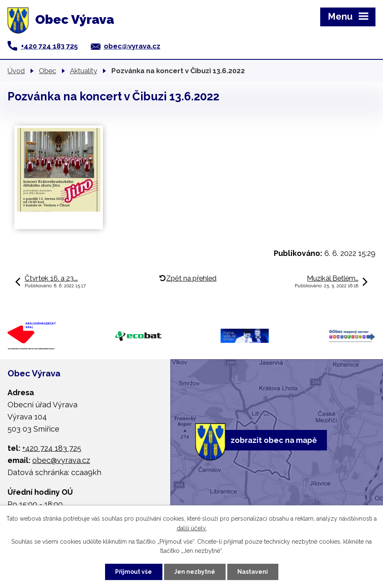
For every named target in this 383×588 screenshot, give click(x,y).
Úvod (16, 71)
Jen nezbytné (195, 572)
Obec (48, 71)
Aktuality (84, 71)
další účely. (192, 528)
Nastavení (253, 572)
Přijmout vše (134, 572)
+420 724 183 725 (49, 46)
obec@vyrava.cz (132, 46)
